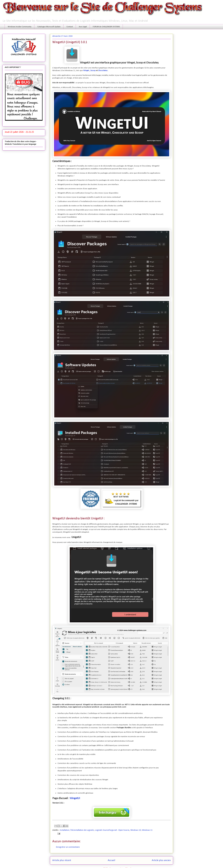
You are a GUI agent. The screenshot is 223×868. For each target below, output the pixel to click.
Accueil (111, 860)
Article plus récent (62, 860)
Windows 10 (136, 830)
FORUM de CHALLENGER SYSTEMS (106, 27)
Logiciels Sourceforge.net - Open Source (112, 830)
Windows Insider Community (20, 27)
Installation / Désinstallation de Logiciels (77, 830)
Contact (70, 27)
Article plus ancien (161, 860)
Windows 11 (147, 830)
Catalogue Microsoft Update (49, 27)
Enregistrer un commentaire (68, 847)
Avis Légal (83, 27)
